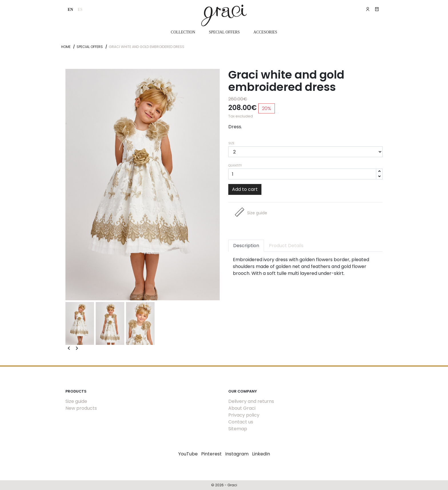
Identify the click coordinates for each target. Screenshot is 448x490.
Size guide (76, 401)
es (80, 10)
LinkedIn (261, 454)
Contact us (241, 422)
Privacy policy (244, 415)
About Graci (242, 408)
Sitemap (238, 429)
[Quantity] (305, 174)
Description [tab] (246, 246)
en (70, 10)
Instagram (237, 454)
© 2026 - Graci (224, 485)
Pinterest (211, 454)
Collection (183, 32)
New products (81, 408)
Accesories (265, 32)
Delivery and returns (251, 401)
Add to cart (245, 189)
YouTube (188, 454)
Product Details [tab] (286, 246)
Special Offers (224, 32)
